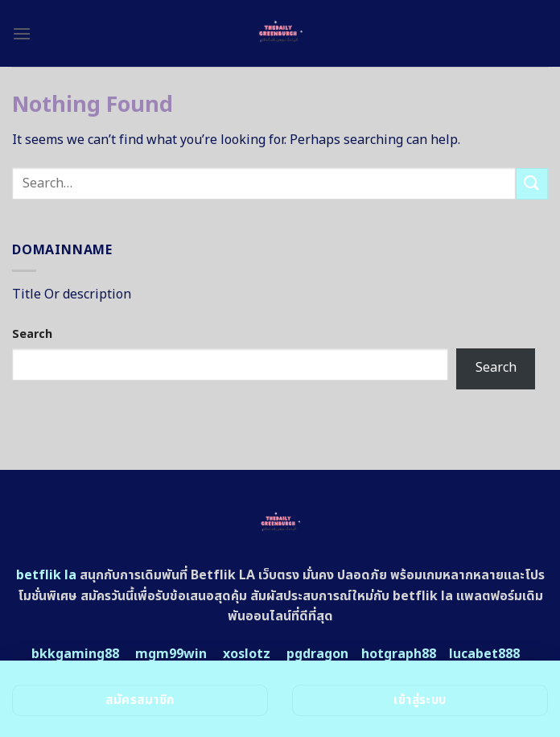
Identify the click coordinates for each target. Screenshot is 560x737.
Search (32, 334)
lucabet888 (484, 654)
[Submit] (532, 184)
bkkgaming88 (75, 654)
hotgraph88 (399, 654)
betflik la (46, 575)
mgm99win (171, 654)
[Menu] (22, 33)
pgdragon (317, 654)
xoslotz (247, 654)
